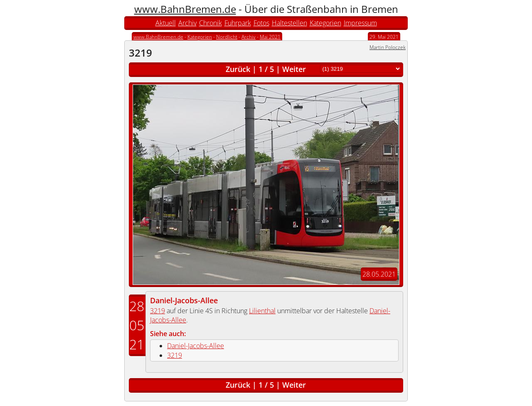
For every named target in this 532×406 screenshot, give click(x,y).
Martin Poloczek (388, 47)
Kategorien (325, 23)
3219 (158, 311)
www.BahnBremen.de (185, 9)
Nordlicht (227, 37)
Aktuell (166, 23)
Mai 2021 (270, 37)
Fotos (261, 23)
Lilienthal (262, 311)
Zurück (238, 69)
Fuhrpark (238, 23)
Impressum (360, 23)
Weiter (294, 69)
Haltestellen (289, 23)
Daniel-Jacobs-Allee (184, 300)
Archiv (187, 23)
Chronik (211, 23)
